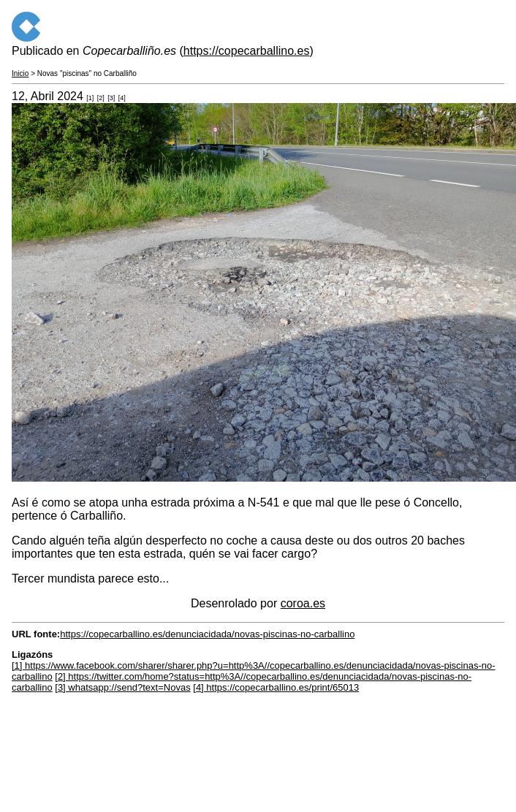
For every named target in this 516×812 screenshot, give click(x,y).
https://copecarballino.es (247, 51)
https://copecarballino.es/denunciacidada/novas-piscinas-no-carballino (207, 634)
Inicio (20, 73)
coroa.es (303, 603)
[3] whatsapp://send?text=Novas (122, 687)
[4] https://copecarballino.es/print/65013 (276, 687)
